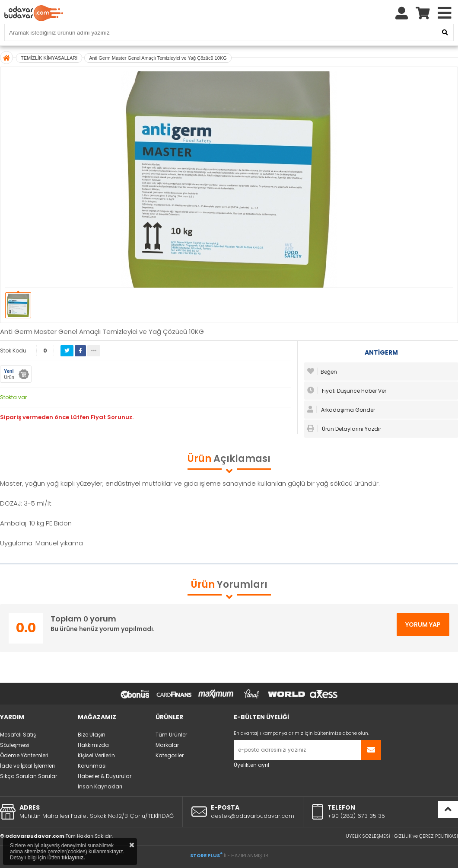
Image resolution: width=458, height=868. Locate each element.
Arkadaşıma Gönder (341, 410)
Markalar (167, 745)
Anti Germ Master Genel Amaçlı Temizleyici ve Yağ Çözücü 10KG (158, 58)
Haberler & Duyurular (105, 776)
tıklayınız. (73, 858)
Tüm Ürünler (171, 735)
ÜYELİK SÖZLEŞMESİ (368, 836)
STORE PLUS (206, 855)
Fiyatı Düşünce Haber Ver (347, 391)
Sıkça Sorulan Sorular (29, 776)
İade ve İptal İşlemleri (27, 766)
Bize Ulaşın (92, 735)
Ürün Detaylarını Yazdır (344, 429)
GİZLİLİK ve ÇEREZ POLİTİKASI (426, 836)
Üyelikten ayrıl (251, 765)
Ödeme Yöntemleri (24, 755)
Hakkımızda (93, 745)
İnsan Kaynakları (100, 786)
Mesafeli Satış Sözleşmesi (18, 740)
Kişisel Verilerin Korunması (96, 761)
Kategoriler (170, 755)
